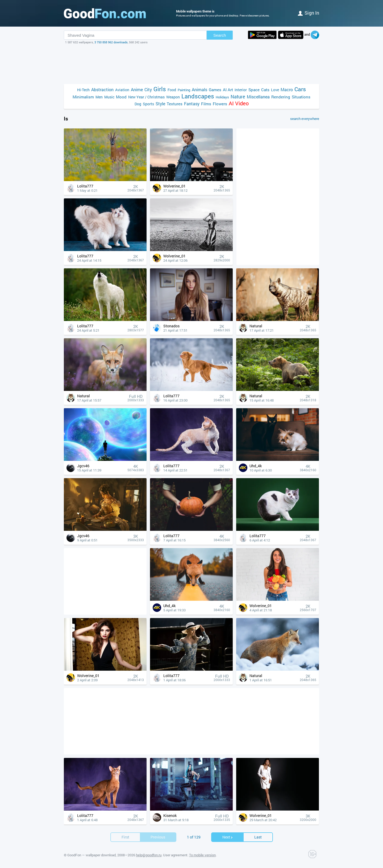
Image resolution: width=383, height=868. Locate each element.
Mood (121, 97)
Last (258, 837)
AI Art (228, 90)
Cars (300, 89)
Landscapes (198, 96)
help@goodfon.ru (149, 855)
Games (215, 90)
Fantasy (192, 104)
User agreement (175, 855)
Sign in (309, 13)
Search (220, 35)
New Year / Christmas (146, 97)
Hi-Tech (83, 90)
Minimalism (83, 97)
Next (228, 837)
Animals (199, 89)
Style (160, 104)
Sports (148, 104)
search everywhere (305, 119)
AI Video (239, 103)
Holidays (222, 97)
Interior (241, 90)
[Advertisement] (191, 64)
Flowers (220, 104)
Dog (138, 104)
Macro (287, 89)
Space (254, 90)
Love (275, 90)
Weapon (173, 97)
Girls (160, 89)
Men (99, 97)
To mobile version (202, 855)
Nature (238, 97)
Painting (184, 90)
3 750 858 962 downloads (111, 42)
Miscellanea (258, 97)
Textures (175, 104)
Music (109, 97)
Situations (301, 97)
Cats (265, 90)
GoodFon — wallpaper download (91, 855)
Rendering (281, 97)
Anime (137, 89)
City (148, 89)
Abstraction (102, 89)
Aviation (122, 90)
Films (206, 104)
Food (172, 90)
